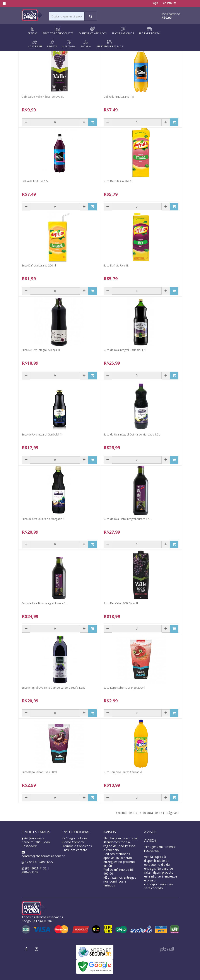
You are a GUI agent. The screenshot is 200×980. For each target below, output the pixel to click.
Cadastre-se (169, 3)
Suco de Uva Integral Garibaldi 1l (42, 435)
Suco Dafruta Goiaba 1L (118, 181)
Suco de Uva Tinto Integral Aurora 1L (44, 603)
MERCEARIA (69, 44)
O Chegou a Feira (75, 838)
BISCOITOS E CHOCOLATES (58, 31)
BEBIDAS (32, 31)
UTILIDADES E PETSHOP (109, 44)
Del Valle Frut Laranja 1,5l (119, 97)
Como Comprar (73, 842)
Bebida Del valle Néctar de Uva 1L (43, 97)
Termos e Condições (77, 846)
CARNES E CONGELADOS (92, 31)
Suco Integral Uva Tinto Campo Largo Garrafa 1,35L (54, 688)
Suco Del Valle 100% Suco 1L (121, 603)
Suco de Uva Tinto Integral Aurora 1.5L (127, 519)
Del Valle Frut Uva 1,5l (35, 181)
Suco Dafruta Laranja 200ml (39, 265)
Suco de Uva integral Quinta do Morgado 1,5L (132, 435)
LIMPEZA (52, 44)
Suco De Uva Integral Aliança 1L (41, 350)
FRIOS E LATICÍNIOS (123, 31)
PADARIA (86, 44)
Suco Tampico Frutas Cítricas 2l (123, 772)
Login (155, 3)
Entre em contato (75, 850)
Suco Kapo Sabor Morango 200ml (124, 688)
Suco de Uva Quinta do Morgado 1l (44, 519)
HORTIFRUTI (35, 44)
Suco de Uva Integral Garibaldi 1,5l (125, 350)
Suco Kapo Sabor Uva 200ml (39, 772)
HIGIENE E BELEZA (149, 31)
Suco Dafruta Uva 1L (116, 265)
